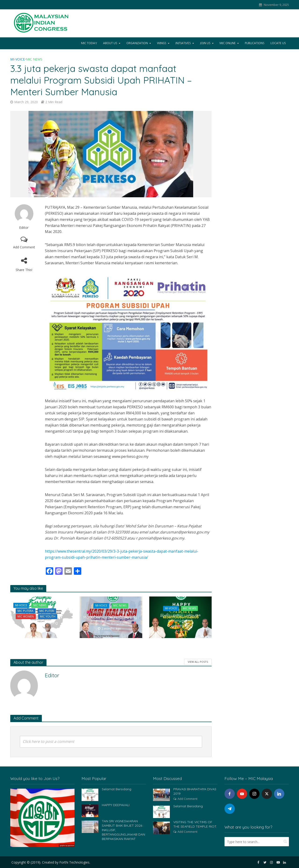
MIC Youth (48, 616)
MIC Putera (25, 611)
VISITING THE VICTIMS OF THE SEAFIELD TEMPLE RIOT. (195, 824)
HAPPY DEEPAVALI (116, 805)
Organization (137, 43)
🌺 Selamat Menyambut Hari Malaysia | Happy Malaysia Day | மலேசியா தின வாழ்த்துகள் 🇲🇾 (111, 617)
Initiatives (183, 43)
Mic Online (228, 43)
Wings (162, 43)
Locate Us (278, 43)
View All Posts (198, 662)
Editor (24, 228)
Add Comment (24, 247)
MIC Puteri (47, 611)
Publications (255, 43)
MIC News (34, 59)
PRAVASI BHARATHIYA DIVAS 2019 (195, 791)
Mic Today (89, 43)
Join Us (205, 43)
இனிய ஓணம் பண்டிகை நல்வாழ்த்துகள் (180, 617)
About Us (110, 43)
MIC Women (26, 616)
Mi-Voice (18, 59)
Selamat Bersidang (41, 623)
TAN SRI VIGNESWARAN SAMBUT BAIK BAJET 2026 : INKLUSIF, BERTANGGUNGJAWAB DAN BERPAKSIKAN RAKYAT (123, 830)
